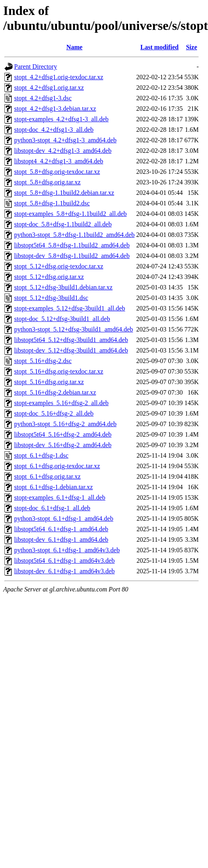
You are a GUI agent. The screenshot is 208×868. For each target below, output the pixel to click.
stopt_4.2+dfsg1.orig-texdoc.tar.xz (59, 77)
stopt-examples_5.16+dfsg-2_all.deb (61, 403)
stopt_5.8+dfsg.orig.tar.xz (47, 182)
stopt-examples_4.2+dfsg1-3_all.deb (61, 119)
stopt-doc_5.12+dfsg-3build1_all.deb (62, 319)
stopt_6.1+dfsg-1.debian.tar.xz (54, 487)
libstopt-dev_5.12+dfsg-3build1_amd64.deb (71, 350)
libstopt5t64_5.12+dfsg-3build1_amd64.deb (71, 340)
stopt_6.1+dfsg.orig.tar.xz (47, 476)
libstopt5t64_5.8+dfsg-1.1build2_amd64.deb (72, 245)
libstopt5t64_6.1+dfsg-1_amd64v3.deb (64, 561)
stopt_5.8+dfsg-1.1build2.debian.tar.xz (64, 193)
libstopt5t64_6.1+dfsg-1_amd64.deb (61, 529)
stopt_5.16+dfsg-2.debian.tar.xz (55, 392)
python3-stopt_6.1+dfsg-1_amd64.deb (64, 518)
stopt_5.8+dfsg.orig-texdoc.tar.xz (57, 172)
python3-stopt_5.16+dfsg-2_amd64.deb (65, 424)
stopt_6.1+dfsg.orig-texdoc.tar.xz (57, 466)
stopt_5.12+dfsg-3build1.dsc (51, 298)
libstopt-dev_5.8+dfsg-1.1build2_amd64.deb (72, 256)
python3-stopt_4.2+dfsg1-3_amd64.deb (65, 140)
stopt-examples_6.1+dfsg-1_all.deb (60, 497)
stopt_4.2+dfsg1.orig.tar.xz (49, 88)
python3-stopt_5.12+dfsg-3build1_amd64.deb (74, 329)
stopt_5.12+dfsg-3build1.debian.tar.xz (63, 287)
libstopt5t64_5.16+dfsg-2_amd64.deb (63, 434)
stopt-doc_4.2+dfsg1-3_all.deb (54, 130)
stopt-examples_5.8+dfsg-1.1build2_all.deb (70, 214)
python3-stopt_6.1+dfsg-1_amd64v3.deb (67, 550)
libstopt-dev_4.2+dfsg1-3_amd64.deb (63, 151)
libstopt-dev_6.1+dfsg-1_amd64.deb (61, 540)
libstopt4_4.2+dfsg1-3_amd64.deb (59, 161)
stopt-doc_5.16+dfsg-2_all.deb (54, 413)
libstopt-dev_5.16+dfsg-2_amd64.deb (63, 445)
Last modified (160, 47)
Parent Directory (36, 67)
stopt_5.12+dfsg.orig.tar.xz (49, 277)
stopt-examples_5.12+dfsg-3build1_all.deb (70, 308)
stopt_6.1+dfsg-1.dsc (41, 455)
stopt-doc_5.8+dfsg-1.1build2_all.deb (63, 224)
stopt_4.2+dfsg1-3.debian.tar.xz (55, 109)
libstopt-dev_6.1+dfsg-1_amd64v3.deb (64, 571)
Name (74, 47)
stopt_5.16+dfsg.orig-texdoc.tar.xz (59, 371)
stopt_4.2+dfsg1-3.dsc (43, 98)
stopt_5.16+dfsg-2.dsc (43, 361)
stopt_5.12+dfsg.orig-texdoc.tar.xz (59, 266)
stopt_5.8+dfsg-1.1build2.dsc (52, 203)
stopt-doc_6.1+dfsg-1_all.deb (52, 508)
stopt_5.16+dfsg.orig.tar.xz (49, 382)
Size (191, 47)
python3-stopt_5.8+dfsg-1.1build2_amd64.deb (74, 235)
